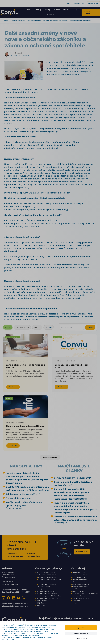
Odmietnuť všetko (81, 638)
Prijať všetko (81, 628)
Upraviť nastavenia (81, 633)
